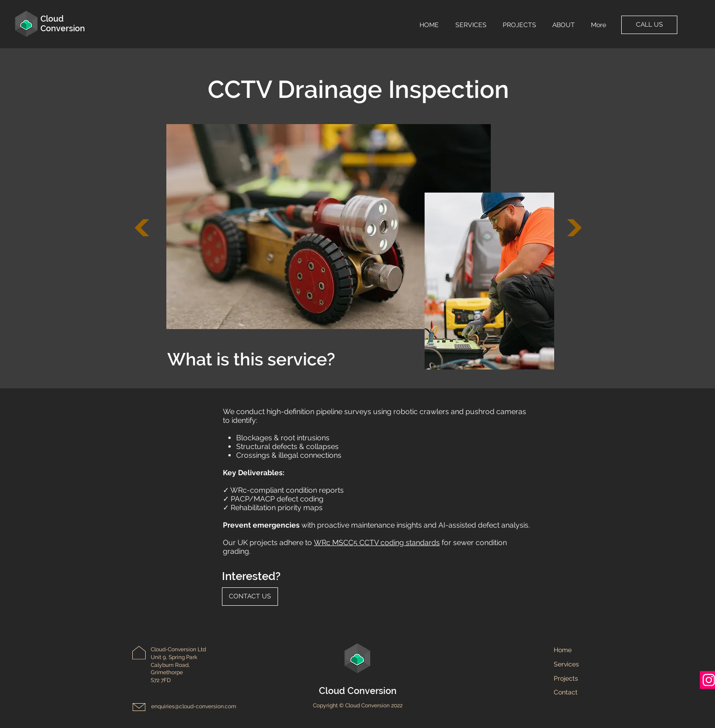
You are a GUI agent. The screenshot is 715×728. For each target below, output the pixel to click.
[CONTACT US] (250, 597)
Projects (566, 678)
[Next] (142, 228)
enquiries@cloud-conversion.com (194, 706)
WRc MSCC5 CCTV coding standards (377, 543)
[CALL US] (649, 25)
